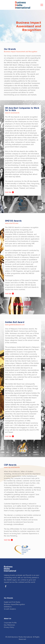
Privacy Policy (9, 627)
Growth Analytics (10, 609)
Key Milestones (9, 625)
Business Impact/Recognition (14, 604)
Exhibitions (8, 607)
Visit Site (8, 192)
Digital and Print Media (12, 602)
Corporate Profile (10, 623)
